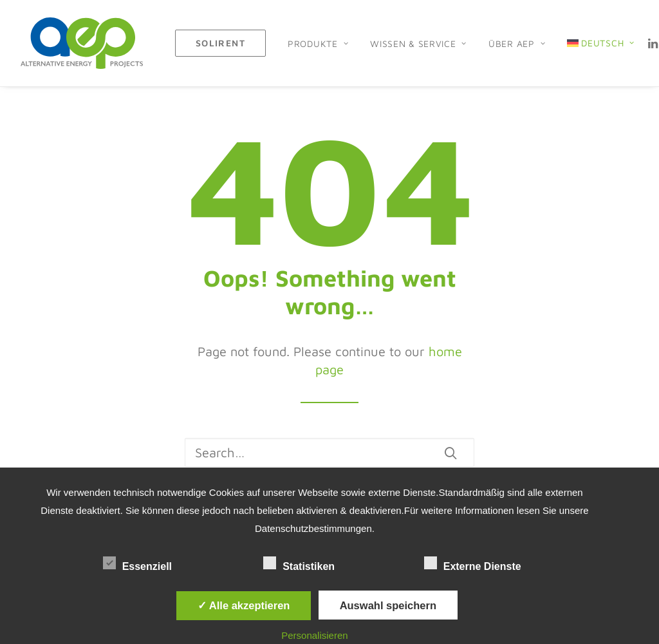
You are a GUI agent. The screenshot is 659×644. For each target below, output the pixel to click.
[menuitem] (220, 43)
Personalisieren (314, 635)
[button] (450, 453)
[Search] (329, 452)
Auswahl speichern (388, 605)
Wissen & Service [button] (418, 43)
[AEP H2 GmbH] (82, 43)
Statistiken (311, 564)
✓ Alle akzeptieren (244, 605)
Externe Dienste (484, 564)
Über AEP (517, 43)
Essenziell (149, 564)
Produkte (318, 43)
